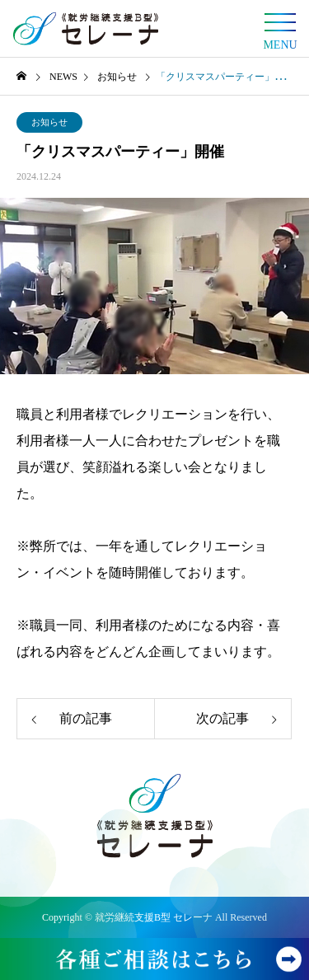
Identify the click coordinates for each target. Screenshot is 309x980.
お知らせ (49, 122)
